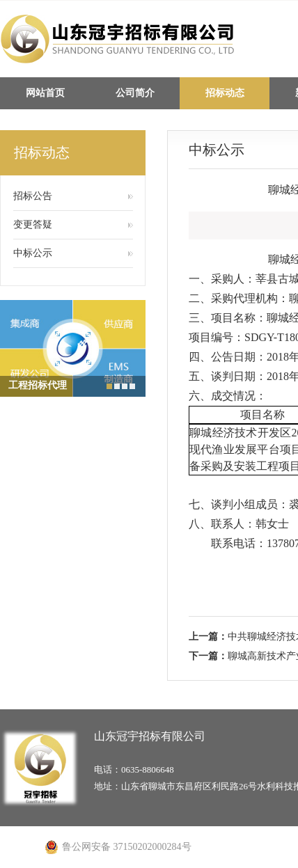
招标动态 (225, 93)
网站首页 (45, 93)
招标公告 (33, 196)
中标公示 (33, 253)
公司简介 (135, 93)
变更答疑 (33, 224)
